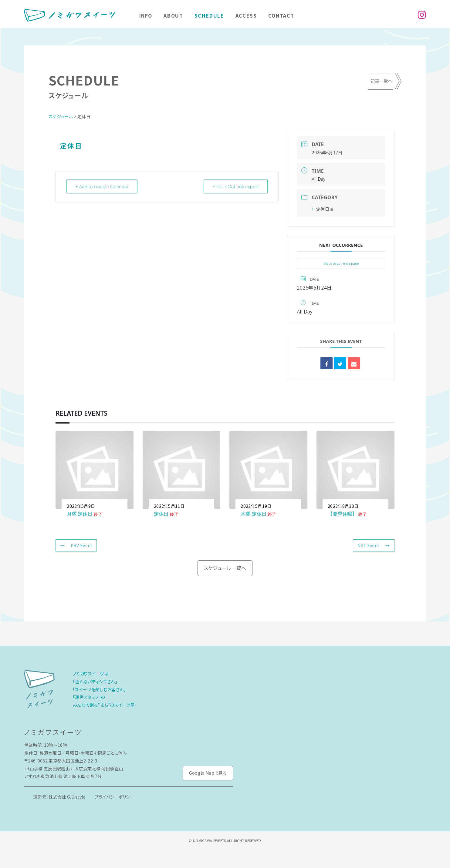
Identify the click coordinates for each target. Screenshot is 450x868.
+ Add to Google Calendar (102, 186)
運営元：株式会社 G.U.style (59, 797)
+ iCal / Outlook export (235, 186)
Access (246, 15)
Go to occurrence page (341, 263)
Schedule (209, 15)
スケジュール (61, 116)
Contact (281, 15)
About (173, 15)
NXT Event (374, 545)
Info (146, 15)
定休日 (323, 209)
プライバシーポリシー (115, 797)
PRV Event (76, 545)
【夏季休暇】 (342, 514)
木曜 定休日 (253, 514)
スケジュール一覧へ (225, 568)
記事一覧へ (381, 81)
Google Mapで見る (208, 773)
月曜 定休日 (80, 514)
